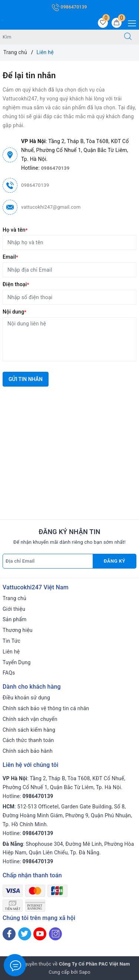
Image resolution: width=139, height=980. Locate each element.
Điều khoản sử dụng (26, 698)
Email (10, 257)
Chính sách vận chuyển (30, 719)
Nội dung (14, 312)
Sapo (85, 972)
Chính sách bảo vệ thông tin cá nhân (46, 708)
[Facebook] (9, 934)
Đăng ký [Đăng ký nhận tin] (115, 561)
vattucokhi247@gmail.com (51, 207)
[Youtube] (40, 934)
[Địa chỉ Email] (48, 561)
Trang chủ (14, 598)
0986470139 (69, 7)
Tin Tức (11, 641)
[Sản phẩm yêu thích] (103, 23)
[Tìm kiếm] (128, 37)
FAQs (9, 673)
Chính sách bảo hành (28, 751)
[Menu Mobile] (130, 22)
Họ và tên (15, 230)
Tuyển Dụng (17, 662)
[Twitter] (25, 934)
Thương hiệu (18, 630)
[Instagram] (55, 934)
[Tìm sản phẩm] (59, 37)
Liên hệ (11, 652)
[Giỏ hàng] (117, 23)
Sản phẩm (15, 619)
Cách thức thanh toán (28, 740)
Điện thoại (16, 284)
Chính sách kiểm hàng (29, 730)
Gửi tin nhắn (26, 379)
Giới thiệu (14, 609)
